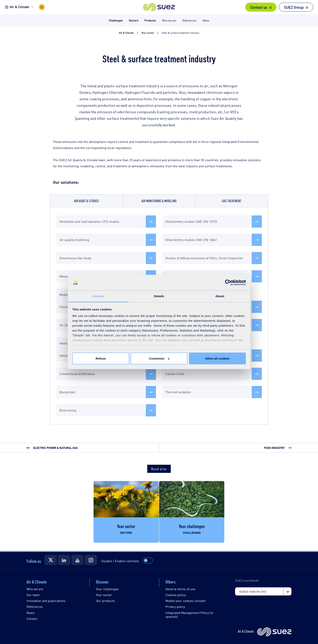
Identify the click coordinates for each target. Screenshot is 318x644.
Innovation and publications (46, 601)
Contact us (259, 7)
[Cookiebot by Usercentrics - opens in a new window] (228, 283)
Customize (159, 358)
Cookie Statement (186, 345)
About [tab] (220, 296)
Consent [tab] (98, 296)
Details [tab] (159, 296)
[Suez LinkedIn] (64, 560)
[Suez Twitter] (51, 560)
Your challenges (107, 589)
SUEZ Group (294, 7)
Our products (105, 601)
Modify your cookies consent (185, 601)
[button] (159, 7)
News (31, 613)
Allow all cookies (217, 358)
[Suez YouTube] (77, 560)
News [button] (206, 20)
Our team (33, 595)
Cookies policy (176, 595)
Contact (32, 619)
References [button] (189, 20)
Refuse (101, 358)
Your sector (104, 595)
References (35, 607)
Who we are (35, 589)
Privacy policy (175, 607)
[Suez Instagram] (91, 560)
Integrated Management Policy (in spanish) (189, 615)
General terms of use (180, 589)
